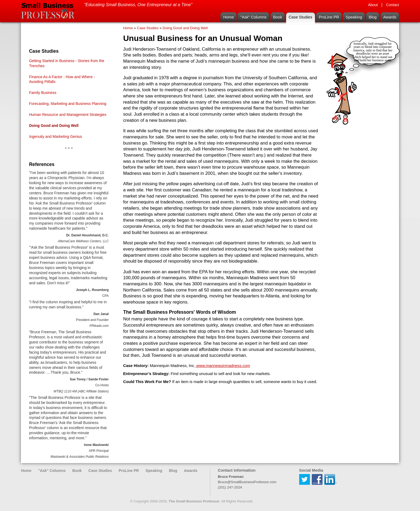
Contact (392, 5)
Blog (373, 17)
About (373, 5)
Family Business (43, 93)
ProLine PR (329, 17)
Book (278, 17)
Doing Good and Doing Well (54, 126)
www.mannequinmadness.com (223, 366)
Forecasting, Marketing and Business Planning (68, 104)
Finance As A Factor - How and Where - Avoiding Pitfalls (62, 79)
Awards (390, 17)
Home (228, 17)
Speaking (354, 17)
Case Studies (301, 17)
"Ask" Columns (253, 17)
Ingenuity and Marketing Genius (55, 137)
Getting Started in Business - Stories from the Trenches (67, 63)
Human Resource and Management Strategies (68, 115)
